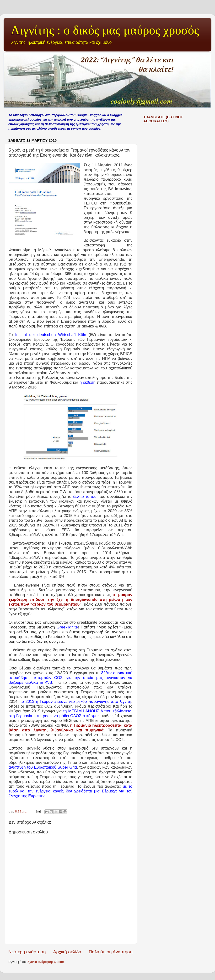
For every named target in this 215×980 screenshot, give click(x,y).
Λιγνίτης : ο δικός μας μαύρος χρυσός (105, 30)
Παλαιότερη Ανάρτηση (111, 952)
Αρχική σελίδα (67, 952)
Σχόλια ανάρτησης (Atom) (46, 962)
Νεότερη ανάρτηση (27, 952)
